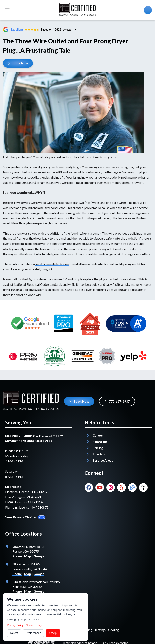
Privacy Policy (15, 625)
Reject (14, 633)
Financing (100, 441)
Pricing (98, 448)
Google (39, 556)
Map (28, 556)
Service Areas (103, 460)
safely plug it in (43, 269)
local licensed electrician (52, 264)
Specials (99, 454)
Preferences (33, 633)
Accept (53, 633)
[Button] (18, 63)
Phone (17, 556)
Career (98, 435)
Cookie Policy (34, 625)
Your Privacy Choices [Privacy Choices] (25, 517)
